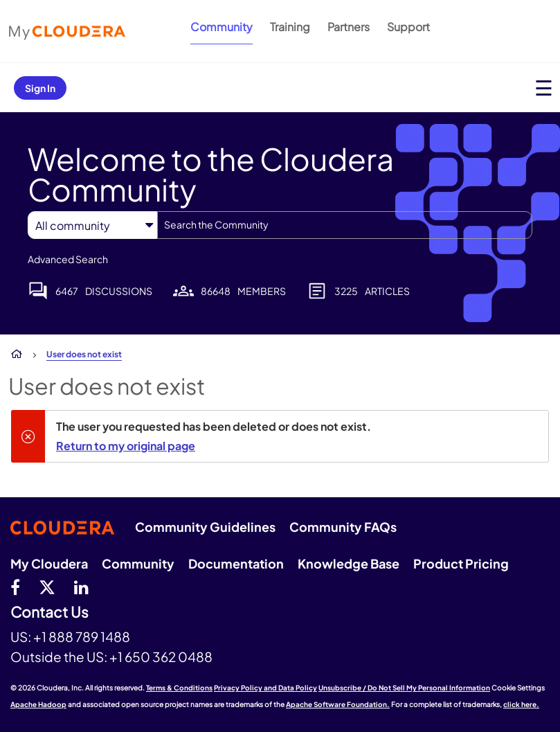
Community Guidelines (205, 527)
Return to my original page (126, 446)
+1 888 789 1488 (82, 636)
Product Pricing (461, 563)
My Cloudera (49, 563)
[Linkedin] (81, 587)
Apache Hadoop (38, 704)
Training (290, 27)
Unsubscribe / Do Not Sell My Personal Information (404, 688)
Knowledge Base (349, 563)
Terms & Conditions (179, 688)
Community (222, 27)
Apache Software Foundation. (338, 704)
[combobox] (345, 225)
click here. (521, 704)
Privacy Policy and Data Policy (265, 688)
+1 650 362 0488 (161, 657)
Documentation (236, 563)
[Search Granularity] (92, 225)
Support (408, 27)
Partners (349, 27)
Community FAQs (343, 527)
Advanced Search (68, 259)
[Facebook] (15, 587)
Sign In (40, 88)
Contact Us (49, 613)
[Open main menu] (544, 88)
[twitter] (47, 587)
